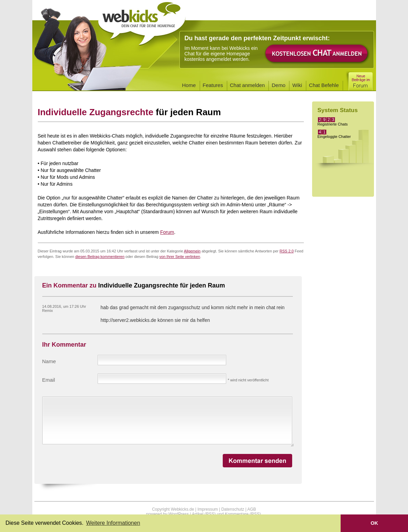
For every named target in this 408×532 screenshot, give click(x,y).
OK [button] (374, 523)
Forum (167, 232)
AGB (251, 509)
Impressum (207, 509)
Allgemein (192, 251)
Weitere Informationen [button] (113, 523)
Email (49, 380)
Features (213, 85)
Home (189, 85)
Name (49, 361)
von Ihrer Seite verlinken (180, 257)
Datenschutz (233, 509)
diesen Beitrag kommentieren (100, 257)
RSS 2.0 (286, 251)
